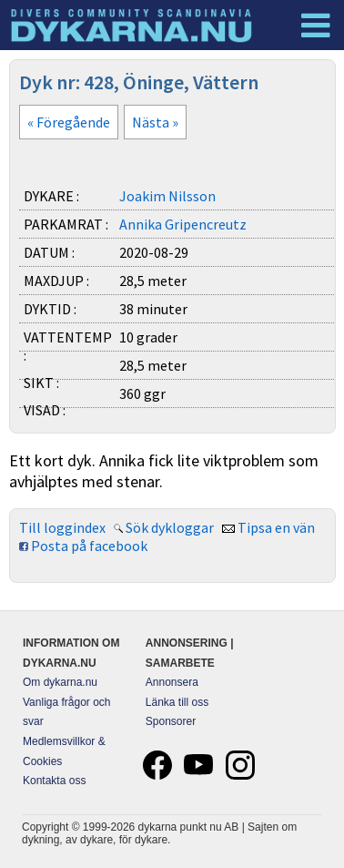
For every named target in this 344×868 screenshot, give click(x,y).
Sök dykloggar (170, 527)
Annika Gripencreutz (183, 224)
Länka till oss (177, 702)
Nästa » (155, 122)
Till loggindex (62, 527)
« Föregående (69, 122)
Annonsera (172, 682)
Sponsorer (171, 721)
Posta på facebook (89, 546)
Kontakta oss (54, 781)
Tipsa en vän (276, 527)
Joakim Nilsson (167, 196)
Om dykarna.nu (60, 682)
